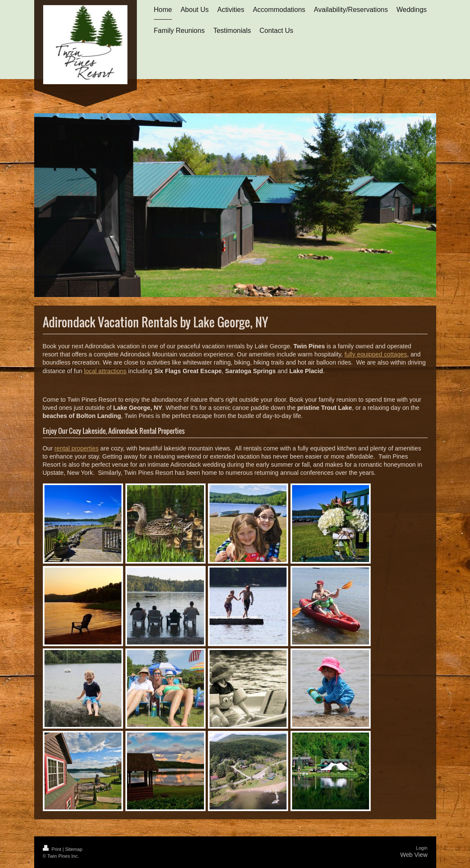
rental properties (76, 448)
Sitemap (74, 849)
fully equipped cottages (375, 354)
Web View (414, 855)
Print (53, 849)
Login (422, 848)
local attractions (105, 371)
